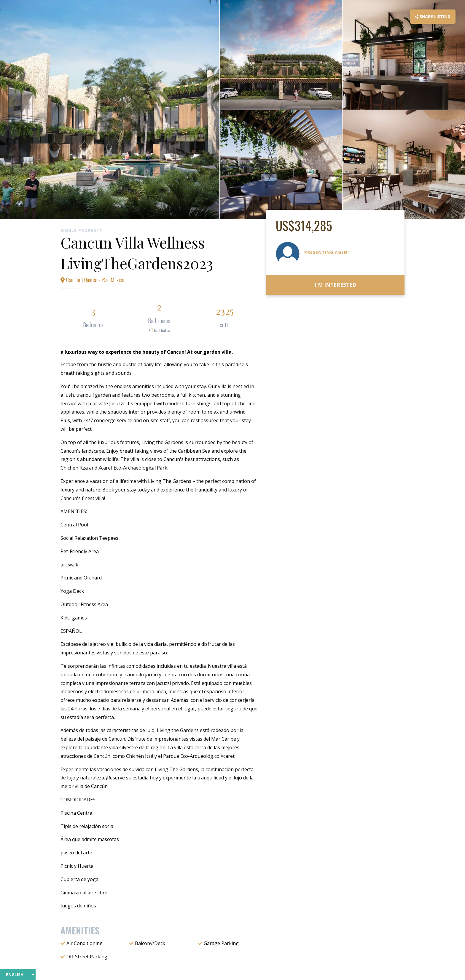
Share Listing (433, 16)
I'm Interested (335, 285)
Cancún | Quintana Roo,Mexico (92, 280)
